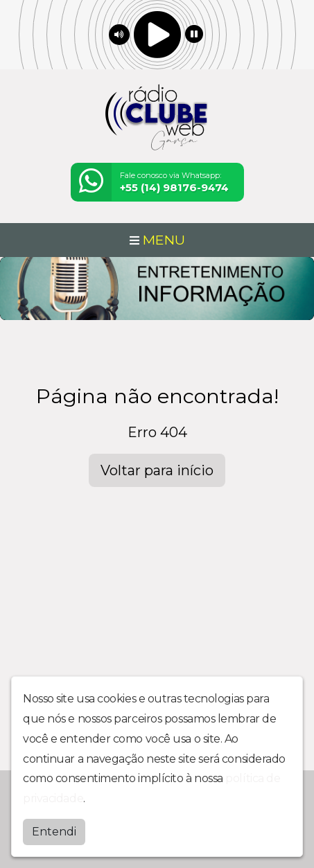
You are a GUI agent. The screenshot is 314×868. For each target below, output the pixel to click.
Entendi (54, 832)
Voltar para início (157, 470)
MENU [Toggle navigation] (157, 240)
